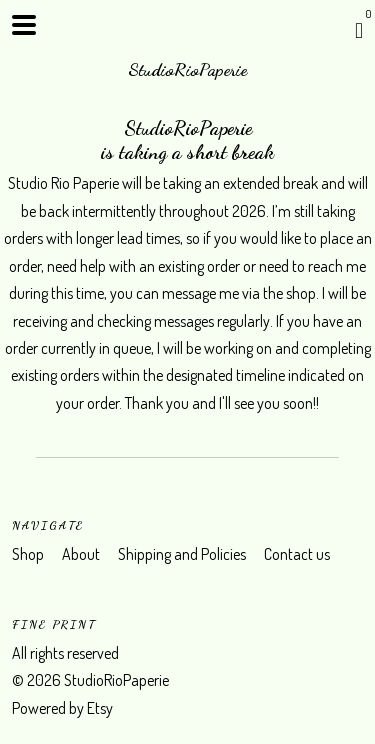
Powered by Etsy (62, 708)
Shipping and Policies (183, 554)
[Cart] (359, 29)
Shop (29, 554)
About (82, 554)
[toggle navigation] (24, 25)
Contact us (297, 554)
